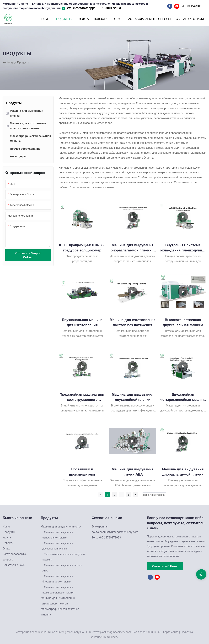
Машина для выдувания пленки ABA (133, 472)
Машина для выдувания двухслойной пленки (133, 397)
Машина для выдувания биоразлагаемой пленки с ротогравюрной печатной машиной (133, 248)
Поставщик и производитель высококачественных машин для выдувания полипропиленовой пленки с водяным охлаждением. (82, 472)
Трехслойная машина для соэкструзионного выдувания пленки (82, 397)
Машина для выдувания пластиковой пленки (87, 98)
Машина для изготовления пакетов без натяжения (133, 322)
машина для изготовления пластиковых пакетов (114, 133)
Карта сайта (171, 632)
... (121, 494)
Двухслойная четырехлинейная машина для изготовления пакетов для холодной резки (183, 397)
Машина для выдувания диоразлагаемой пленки (183, 472)
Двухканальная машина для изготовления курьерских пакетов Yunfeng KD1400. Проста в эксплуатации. (82, 323)
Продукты (23, 62)
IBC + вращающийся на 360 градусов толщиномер (82, 248)
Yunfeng (8, 62)
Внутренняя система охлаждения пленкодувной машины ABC (183, 248)
